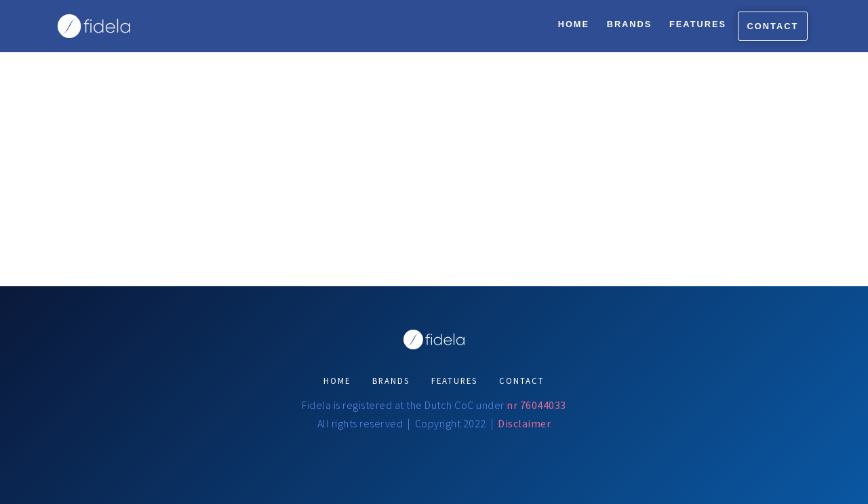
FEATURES (454, 381)
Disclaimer (524, 423)
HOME (337, 381)
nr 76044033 (536, 405)
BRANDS (391, 381)
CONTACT (522, 381)
